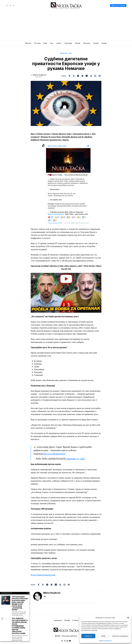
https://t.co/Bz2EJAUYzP (54, 454)
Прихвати (88, 636)
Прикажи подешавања (120, 636)
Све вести (64, 53)
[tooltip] (69, 76)
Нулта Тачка (36, 575)
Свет (70, 53)
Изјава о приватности (105, 641)
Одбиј (103, 636)
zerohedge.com (49, 575)
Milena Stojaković (40, 75)
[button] (128, 618)
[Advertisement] (66, 26)
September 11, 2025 (76, 459)
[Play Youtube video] (66, 293)
